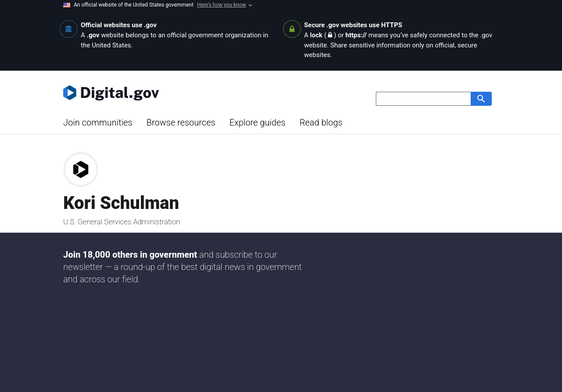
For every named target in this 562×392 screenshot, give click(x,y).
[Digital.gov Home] (172, 93)
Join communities (98, 122)
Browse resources (181, 122)
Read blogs (321, 122)
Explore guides (257, 122)
